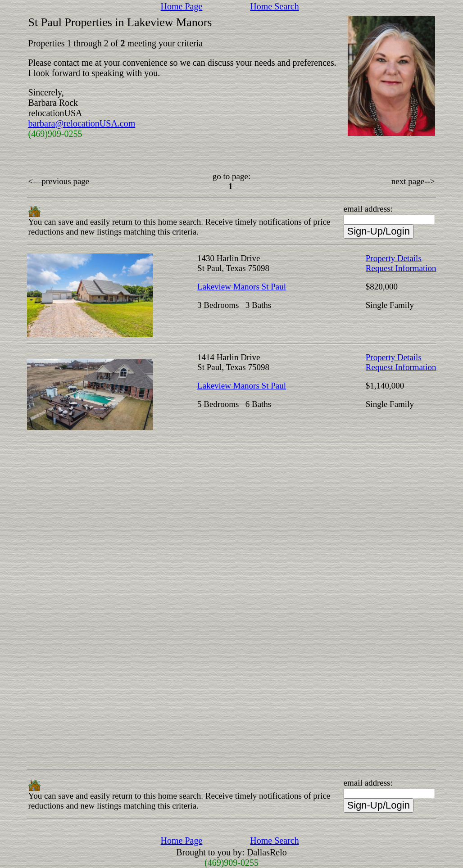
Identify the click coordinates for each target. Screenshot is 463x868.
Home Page (182, 6)
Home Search (274, 6)
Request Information (401, 268)
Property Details (394, 258)
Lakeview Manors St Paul (242, 287)
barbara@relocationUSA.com (82, 123)
